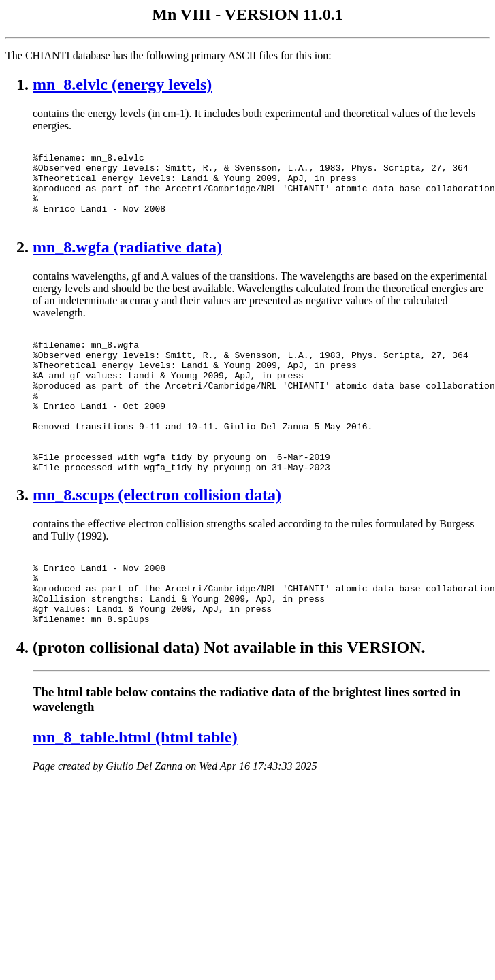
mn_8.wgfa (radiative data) (127, 263)
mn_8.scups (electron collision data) (157, 540)
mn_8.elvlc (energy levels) (122, 84)
